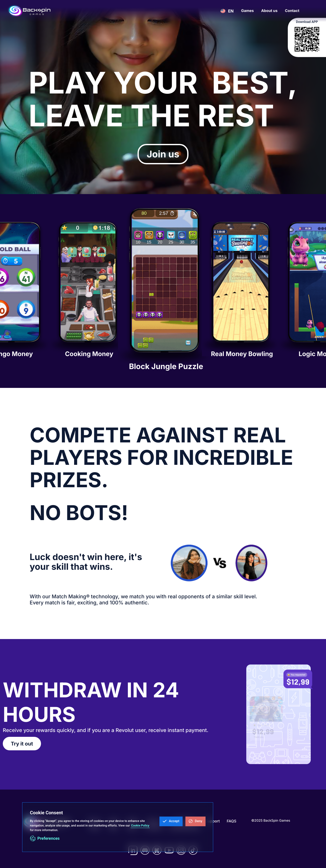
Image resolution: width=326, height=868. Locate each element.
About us (269, 11)
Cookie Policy (140, 825)
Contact (292, 11)
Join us (163, 154)
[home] (29, 11)
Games (248, 11)
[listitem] (88, 291)
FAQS (232, 821)
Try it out (22, 744)
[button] (171, 821)
